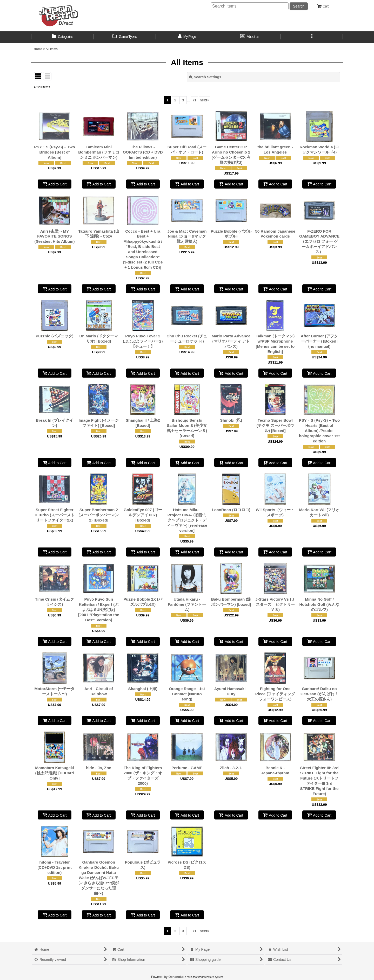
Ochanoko (176, 977)
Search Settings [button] (205, 77)
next (205, 100)
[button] (312, 37)
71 (195, 100)
